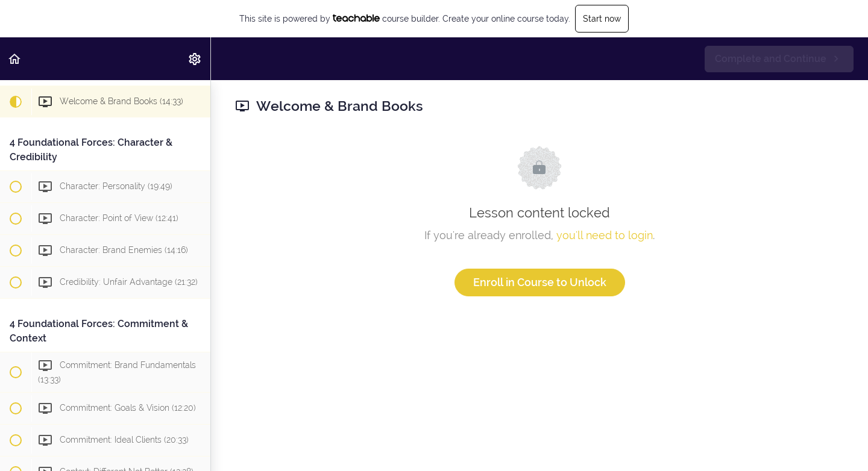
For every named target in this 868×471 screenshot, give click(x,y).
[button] (15, 59)
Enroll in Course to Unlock (540, 282)
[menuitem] (195, 59)
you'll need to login (605, 235)
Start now (602, 19)
